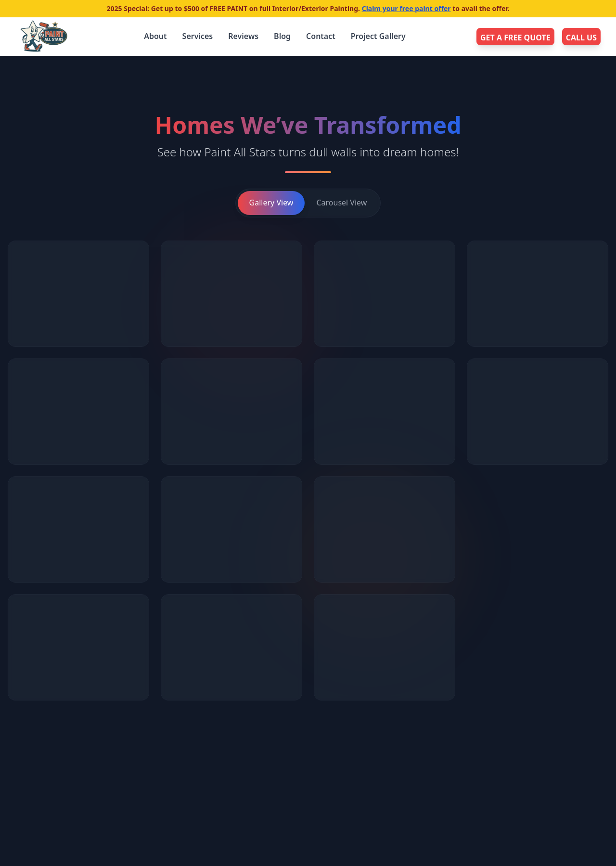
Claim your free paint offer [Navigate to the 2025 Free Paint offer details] (406, 8)
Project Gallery (378, 36)
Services (198, 36)
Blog (282, 36)
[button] (78, 294)
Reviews (243, 36)
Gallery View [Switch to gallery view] (271, 203)
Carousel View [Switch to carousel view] (341, 203)
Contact (321, 36)
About (155, 36)
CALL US (581, 38)
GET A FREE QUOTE (515, 38)
